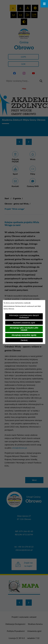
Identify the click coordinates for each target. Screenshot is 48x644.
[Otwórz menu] (44, 4)
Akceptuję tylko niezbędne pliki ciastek (24, 329)
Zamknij (24, 340)
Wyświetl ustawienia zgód (24, 323)
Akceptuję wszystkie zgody (24, 335)
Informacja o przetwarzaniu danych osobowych (24, 316)
